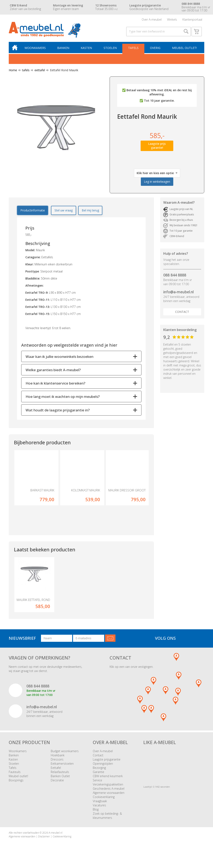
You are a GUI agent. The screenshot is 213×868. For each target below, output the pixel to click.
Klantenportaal (192, 20)
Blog (96, 811)
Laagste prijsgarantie (107, 761)
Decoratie (57, 782)
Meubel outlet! (184, 49)
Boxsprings (16, 782)
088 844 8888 (175, 277)
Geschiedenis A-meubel (109, 790)
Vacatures (99, 807)
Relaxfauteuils (60, 774)
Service (97, 782)
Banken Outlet (60, 778)
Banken (64, 49)
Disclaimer (44, 838)
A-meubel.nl (56, 835)
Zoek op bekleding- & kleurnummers (107, 817)
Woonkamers (36, 49)
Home (13, 72)
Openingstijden (103, 765)
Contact (182, 313)
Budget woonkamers (65, 753)
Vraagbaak (100, 803)
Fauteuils (15, 774)
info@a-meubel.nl (178, 293)
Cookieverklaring (104, 799)
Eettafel (56, 770)
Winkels (172, 20)
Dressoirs (57, 761)
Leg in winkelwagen (157, 183)
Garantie (98, 774)
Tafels (134, 49)
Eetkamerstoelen (62, 765)
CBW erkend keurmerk (108, 778)
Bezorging (99, 770)
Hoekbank (58, 757)
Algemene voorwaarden (109, 795)
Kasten (87, 49)
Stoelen (111, 49)
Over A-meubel (152, 20)
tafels (24, 72)
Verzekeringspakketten (108, 786)
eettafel (38, 72)
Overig (155, 49)
